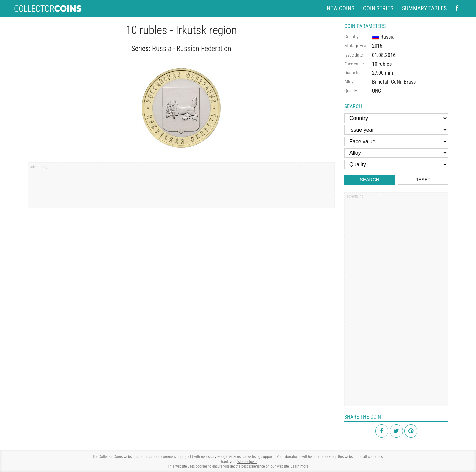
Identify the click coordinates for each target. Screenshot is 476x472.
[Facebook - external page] (457, 8)
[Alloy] (396, 153)
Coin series (378, 8)
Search (370, 180)
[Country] (396, 118)
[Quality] (396, 165)
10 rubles (382, 64)
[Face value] (396, 141)
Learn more (299, 466)
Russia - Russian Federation (192, 48)
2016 (377, 46)
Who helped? (247, 462)
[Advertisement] (181, 188)
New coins (340, 8)
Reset (423, 180)
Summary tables (424, 8)
